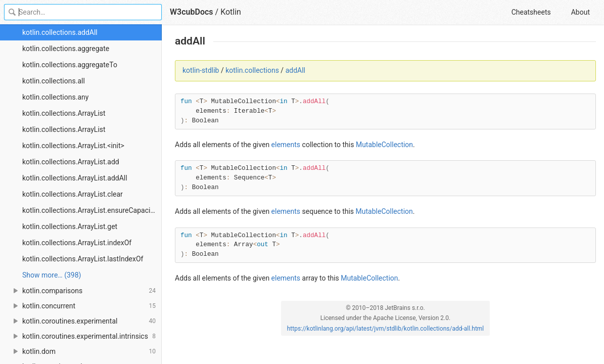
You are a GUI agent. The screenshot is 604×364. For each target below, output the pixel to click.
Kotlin (231, 12)
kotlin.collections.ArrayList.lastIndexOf (83, 259)
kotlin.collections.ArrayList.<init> (73, 146)
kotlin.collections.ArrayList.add (71, 162)
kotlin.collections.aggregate (66, 49)
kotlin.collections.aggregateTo (70, 65)
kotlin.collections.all (54, 81)
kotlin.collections (252, 70)
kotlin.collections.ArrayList (64, 113)
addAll (295, 70)
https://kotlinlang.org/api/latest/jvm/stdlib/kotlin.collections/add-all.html (386, 329)
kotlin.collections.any (55, 97)
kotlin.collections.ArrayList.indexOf (77, 243)
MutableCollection (384, 145)
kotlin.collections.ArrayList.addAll (75, 178)
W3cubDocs (192, 12)
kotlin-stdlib (201, 70)
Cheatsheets (531, 12)
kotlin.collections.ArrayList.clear (73, 194)
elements (286, 145)
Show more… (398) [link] (52, 275)
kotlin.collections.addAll (60, 32)
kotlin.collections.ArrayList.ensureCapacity (89, 210)
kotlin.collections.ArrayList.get (70, 226)
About (580, 12)
